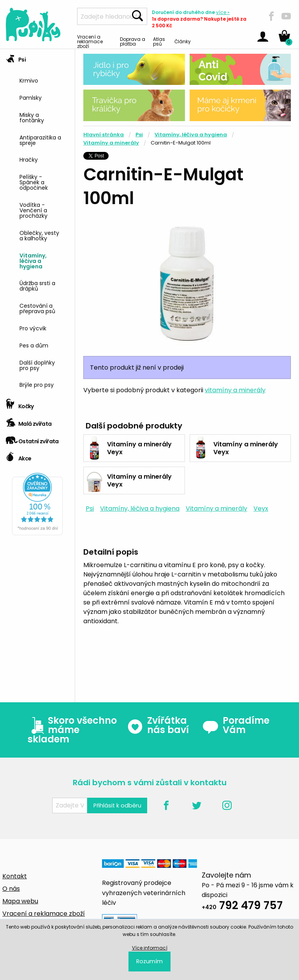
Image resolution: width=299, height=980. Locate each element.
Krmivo (29, 80)
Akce (18, 456)
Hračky (29, 159)
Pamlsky (31, 97)
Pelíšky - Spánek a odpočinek (34, 182)
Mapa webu (20, 901)
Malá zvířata (29, 421)
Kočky (20, 404)
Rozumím (149, 961)
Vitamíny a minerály (111, 143)
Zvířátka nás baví (158, 725)
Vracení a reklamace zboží (90, 41)
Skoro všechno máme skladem (72, 730)
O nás (11, 889)
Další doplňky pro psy (37, 365)
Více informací (150, 948)
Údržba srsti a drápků (37, 285)
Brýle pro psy (37, 384)
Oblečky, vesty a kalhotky (39, 235)
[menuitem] (44, 80)
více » (223, 12)
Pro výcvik (33, 328)
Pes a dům (34, 345)
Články (183, 41)
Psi (16, 57)
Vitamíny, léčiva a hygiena (33, 260)
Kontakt (15, 876)
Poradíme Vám (236, 725)
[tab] (37, 222)
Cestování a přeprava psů (37, 308)
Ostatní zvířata (32, 439)
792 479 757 (242, 907)
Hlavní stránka (104, 135)
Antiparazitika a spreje (40, 140)
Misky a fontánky (32, 117)
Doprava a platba (133, 41)
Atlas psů (159, 41)
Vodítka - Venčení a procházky (33, 210)
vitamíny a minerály (235, 390)
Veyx (261, 509)
